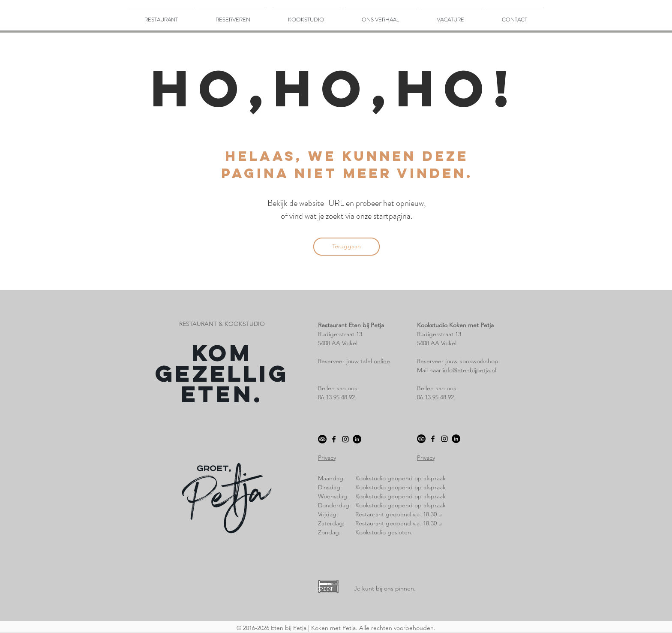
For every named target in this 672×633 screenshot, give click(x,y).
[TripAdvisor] (322, 439)
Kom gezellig (222, 363)
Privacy (327, 458)
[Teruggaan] (346, 247)
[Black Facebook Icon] (334, 439)
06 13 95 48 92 (336, 397)
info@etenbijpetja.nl (469, 370)
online (382, 361)
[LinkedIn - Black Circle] (357, 439)
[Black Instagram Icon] (345, 439)
